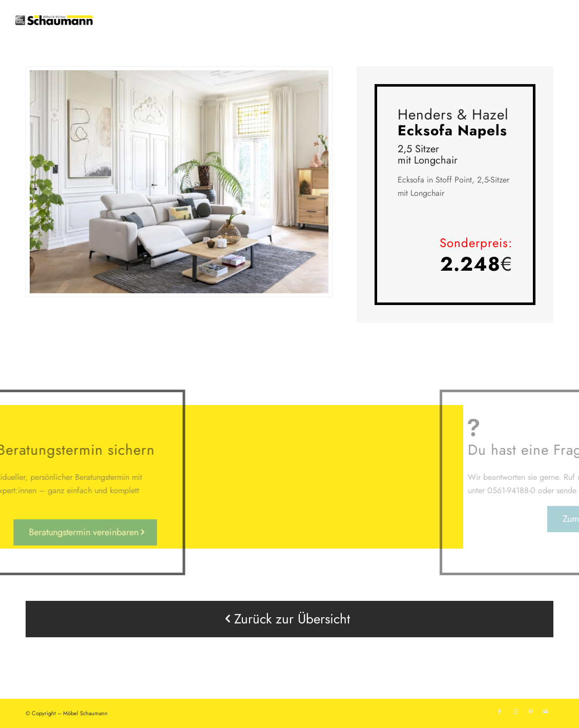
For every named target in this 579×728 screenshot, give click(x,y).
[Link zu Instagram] (515, 712)
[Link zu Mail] (546, 712)
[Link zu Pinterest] (530, 712)
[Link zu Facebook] (500, 712)
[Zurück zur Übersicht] (289, 619)
